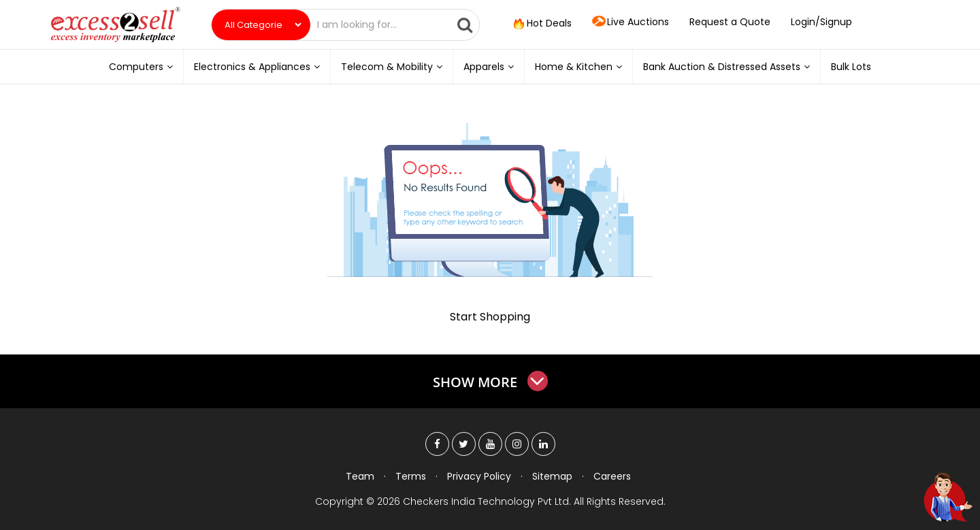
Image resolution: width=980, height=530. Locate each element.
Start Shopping (490, 317)
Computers (141, 67)
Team (360, 476)
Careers (612, 476)
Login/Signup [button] (821, 22)
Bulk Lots (851, 67)
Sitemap (552, 476)
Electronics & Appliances (257, 67)
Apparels (489, 67)
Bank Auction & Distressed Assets (726, 67)
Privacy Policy (479, 476)
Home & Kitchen (578, 67)
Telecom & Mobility (392, 67)
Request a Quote (730, 22)
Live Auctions (631, 22)
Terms (411, 476)
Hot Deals (541, 24)
